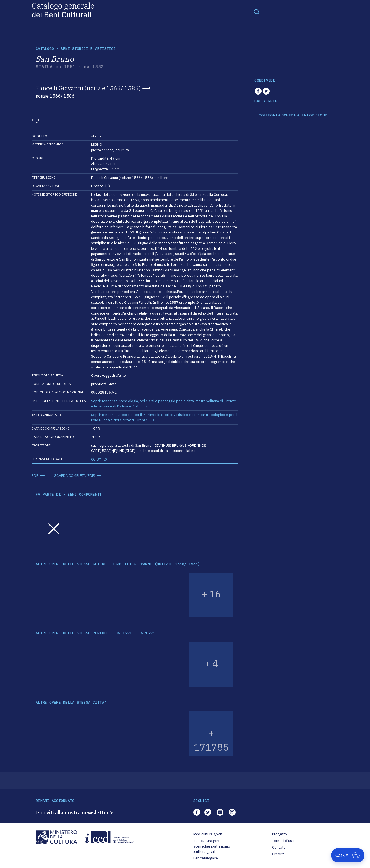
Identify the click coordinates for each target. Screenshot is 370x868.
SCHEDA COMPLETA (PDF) (75, 476)
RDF (35, 476)
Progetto (280, 834)
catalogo (45, 49)
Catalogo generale (63, 10)
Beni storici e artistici (88, 49)
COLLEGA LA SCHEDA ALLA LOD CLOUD (293, 115)
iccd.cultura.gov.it (208, 834)
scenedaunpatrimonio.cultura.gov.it (212, 849)
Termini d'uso (283, 841)
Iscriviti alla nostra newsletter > (74, 812)
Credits (278, 854)
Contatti (279, 847)
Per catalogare (206, 858)
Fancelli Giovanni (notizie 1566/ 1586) (88, 88)
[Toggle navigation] (257, 12)
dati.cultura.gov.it (208, 841)
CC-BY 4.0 (99, 459)
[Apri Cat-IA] (348, 855)
